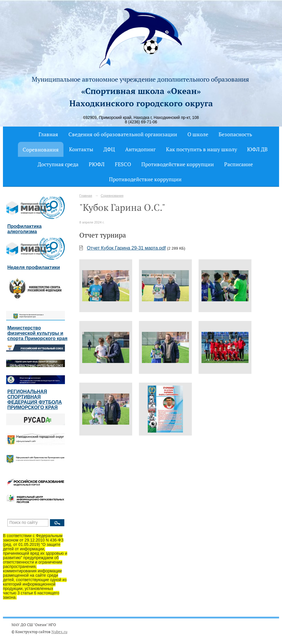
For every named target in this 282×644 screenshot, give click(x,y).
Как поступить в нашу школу (202, 149)
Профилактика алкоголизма (25, 229)
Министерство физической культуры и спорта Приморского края (37, 333)
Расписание (239, 164)
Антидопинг (140, 149)
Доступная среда (58, 164)
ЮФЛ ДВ (257, 149)
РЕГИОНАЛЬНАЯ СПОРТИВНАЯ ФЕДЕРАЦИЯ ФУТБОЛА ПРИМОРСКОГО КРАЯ (35, 400)
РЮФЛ (97, 164)
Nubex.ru (59, 632)
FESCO (123, 164)
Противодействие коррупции (178, 164)
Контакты (81, 149)
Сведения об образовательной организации (123, 134)
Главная (48, 134)
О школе (198, 134)
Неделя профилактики (34, 267)
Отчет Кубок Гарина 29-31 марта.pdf (126, 248)
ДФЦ (109, 149)
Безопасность (235, 134)
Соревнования (41, 149)
